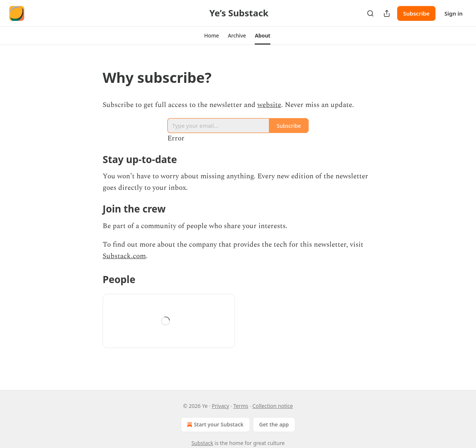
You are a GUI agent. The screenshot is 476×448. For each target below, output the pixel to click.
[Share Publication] (387, 13)
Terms (241, 406)
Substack (202, 443)
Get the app (274, 424)
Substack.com (124, 256)
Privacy (220, 406)
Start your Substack (214, 425)
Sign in (454, 13)
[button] (212, 36)
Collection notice (273, 406)
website (269, 105)
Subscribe (416, 13)
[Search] (370, 13)
